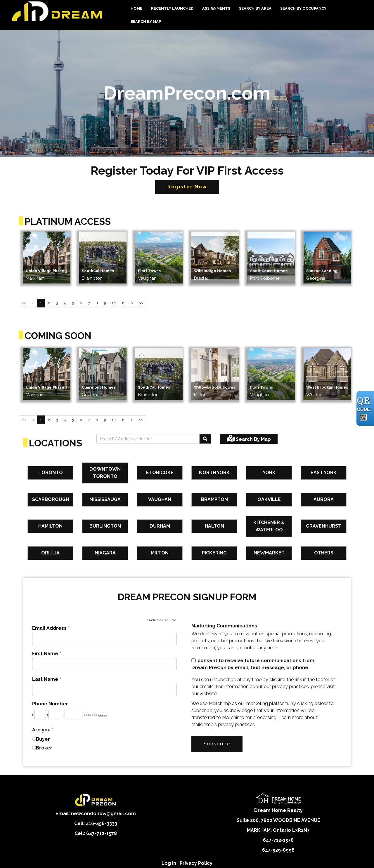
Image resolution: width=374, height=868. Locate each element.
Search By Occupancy (303, 8)
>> (141, 303)
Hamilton (50, 526)
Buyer (43, 739)
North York (214, 473)
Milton (160, 553)
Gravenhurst (324, 526)
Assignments (216, 8)
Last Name (47, 679)
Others (324, 553)
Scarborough (51, 499)
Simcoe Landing (322, 271)
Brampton (214, 499)
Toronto (51, 473)
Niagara (105, 553)
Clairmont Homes (99, 387)
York (269, 473)
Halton (214, 526)
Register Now (187, 187)
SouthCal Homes (98, 271)
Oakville (269, 499)
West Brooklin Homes (327, 387)
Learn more (291, 717)
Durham (160, 526)
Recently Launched (172, 8)
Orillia (50, 553)
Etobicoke (160, 473)
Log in (169, 863)
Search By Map (146, 21)
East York (324, 473)
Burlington (105, 526)
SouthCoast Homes (269, 271)
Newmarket (269, 553)
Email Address (51, 628)
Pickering (214, 553)
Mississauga (105, 499)
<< (24, 303)
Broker (44, 748)
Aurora (324, 499)
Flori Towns (149, 271)
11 (123, 303)
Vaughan (160, 499)
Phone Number (50, 704)
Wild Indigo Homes (212, 271)
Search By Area (255, 8)
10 (114, 303)
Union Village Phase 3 (46, 271)
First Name (47, 654)
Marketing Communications (224, 626)
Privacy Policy (196, 863)
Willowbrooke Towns (215, 387)
